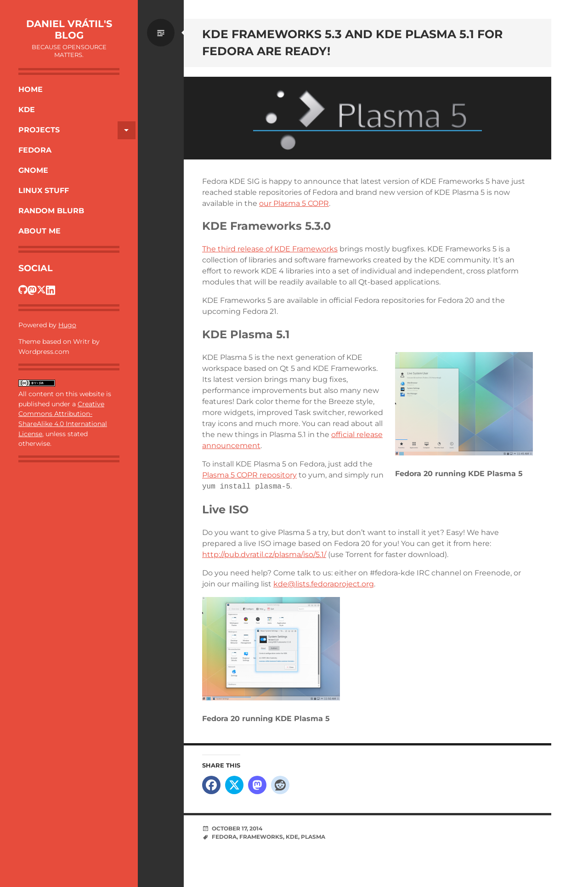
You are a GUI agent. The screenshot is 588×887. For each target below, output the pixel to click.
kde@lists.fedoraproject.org (324, 584)
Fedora (35, 150)
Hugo (67, 325)
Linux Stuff (44, 190)
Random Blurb (51, 211)
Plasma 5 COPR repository (249, 475)
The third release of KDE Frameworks (270, 249)
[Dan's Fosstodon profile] (32, 290)
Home (31, 89)
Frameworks (261, 837)
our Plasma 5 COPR (294, 203)
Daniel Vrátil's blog (69, 29)
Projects (77, 130)
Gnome (33, 170)
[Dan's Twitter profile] (41, 290)
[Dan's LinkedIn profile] (51, 290)
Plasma (313, 837)
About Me (40, 231)
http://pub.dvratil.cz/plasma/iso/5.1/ (264, 554)
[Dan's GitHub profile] (23, 290)
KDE (27, 110)
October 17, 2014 (237, 828)
